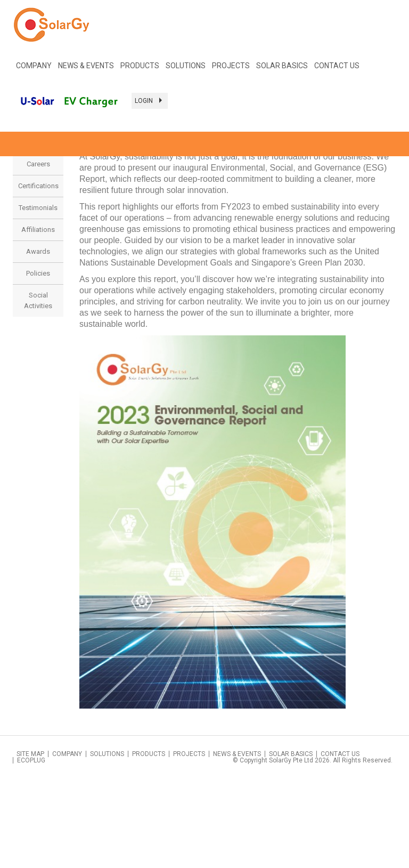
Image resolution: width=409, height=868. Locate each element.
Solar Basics (282, 66)
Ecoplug (31, 850)
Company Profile (38, 204)
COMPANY (34, 66)
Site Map (30, 843)
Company (67, 843)
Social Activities (38, 390)
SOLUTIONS (186, 66)
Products (140, 66)
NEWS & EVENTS (86, 66)
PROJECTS (231, 66)
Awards (38, 341)
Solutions (107, 843)
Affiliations (38, 319)
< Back (384, 173)
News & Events (237, 843)
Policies (38, 363)
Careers (38, 254)
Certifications (38, 275)
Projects (189, 843)
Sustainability (38, 232)
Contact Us (337, 66)
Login (150, 101)
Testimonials (38, 297)
